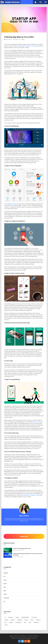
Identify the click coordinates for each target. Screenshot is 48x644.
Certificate (23, 636)
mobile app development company (27, 46)
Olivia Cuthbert (8, 39)
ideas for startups (37, 422)
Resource (38, 620)
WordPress (36, 622)
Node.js (26, 620)
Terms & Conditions (33, 636)
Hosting (6, 620)
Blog (11, 636)
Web (5, 591)
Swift (25, 622)
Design (17, 617)
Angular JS (11, 617)
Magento (13, 620)
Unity (5, 580)
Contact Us (16, 636)
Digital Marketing (25, 617)
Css (4, 601)
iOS (4, 576)
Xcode (6, 625)
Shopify (11, 622)
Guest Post (24, 536)
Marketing (20, 620)
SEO (6, 622)
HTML (5, 594)
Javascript (6, 598)
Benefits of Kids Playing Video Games (22, 548)
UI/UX (30, 622)
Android (6, 573)
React (32, 620)
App (23, 39)
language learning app (13, 204)
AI (5, 617)
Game (5, 584)
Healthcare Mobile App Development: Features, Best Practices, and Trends (28, 554)
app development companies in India (30, 495)
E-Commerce (34, 617)
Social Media (18, 622)
